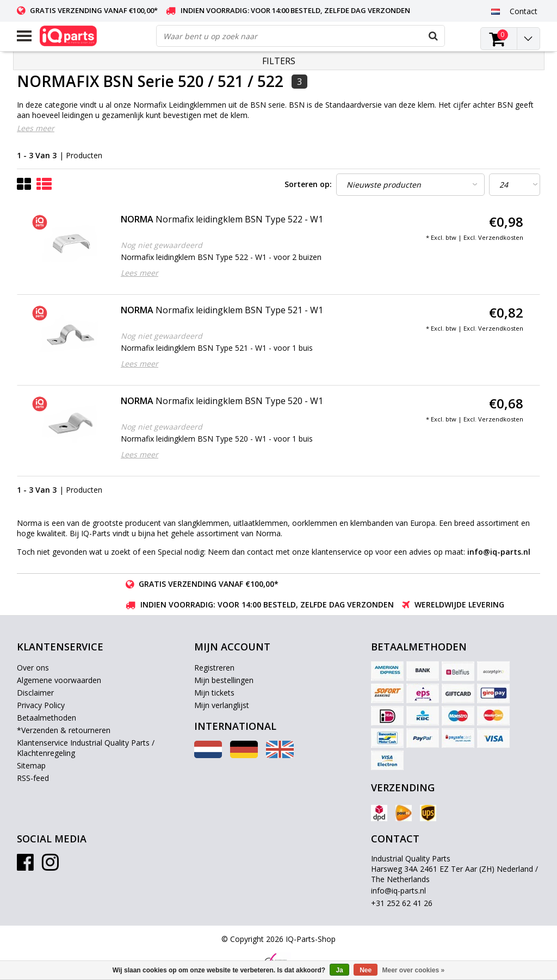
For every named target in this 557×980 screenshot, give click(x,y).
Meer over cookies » (414, 970)
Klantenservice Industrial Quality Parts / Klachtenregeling (86, 748)
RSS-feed (33, 778)
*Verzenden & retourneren (64, 730)
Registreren (214, 668)
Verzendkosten (501, 237)
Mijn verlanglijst (222, 705)
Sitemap (31, 765)
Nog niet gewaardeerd (162, 245)
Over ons (33, 668)
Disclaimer (35, 693)
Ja (339, 970)
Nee (366, 970)
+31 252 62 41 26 (402, 903)
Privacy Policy (41, 705)
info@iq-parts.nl (398, 891)
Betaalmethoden (47, 718)
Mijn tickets (214, 693)
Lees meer (36, 128)
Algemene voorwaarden (59, 680)
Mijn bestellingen (224, 680)
